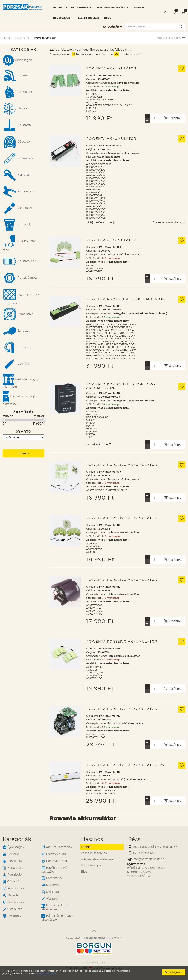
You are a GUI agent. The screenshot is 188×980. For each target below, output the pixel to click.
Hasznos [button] (92, 839)
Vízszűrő (16, 364)
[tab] (39, 839)
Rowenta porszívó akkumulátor (122, 465)
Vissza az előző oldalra (171, 38)
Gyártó (23, 432)
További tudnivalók (46, 973)
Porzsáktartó (19, 192)
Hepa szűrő (18, 109)
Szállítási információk (112, 7)
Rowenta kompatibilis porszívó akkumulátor (121, 386)
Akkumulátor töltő (19, 243)
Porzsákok (17, 92)
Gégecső (16, 142)
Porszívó (16, 75)
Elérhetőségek (89, 18)
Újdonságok (17, 60)
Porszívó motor (21, 278)
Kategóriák (112, 27)
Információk (63, 18)
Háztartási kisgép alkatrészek (21, 381)
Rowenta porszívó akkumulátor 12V (125, 765)
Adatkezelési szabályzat (97, 859)
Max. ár (39, 416)
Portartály (17, 225)
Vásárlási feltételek (94, 853)
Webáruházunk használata (72, 7)
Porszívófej (18, 125)
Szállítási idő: (93, 86)
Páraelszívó (18, 314)
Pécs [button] (134, 839)
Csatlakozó (18, 208)
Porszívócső (18, 158)
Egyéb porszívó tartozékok (21, 296)
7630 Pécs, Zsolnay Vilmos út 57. (153, 847)
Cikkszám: (92, 75)
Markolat (16, 175)
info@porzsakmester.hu (147, 859)
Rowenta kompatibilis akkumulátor (126, 299)
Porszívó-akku (21, 38)
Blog (108, 18)
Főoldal (139, 7)
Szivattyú (16, 331)
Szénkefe (16, 347)
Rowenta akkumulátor (111, 69)
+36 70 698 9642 (142, 853)
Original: (91, 79)
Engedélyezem (174, 972)
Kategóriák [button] (17, 839)
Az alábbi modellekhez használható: (108, 90)
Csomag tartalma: (96, 83)
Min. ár (8, 416)
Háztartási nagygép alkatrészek (20, 398)
